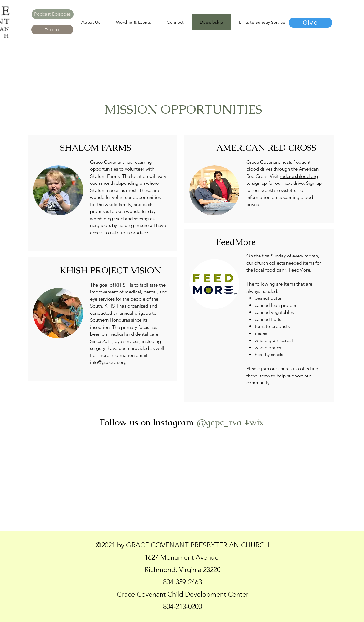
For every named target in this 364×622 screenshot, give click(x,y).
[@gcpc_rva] (219, 422)
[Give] (310, 23)
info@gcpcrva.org (108, 362)
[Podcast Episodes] (53, 14)
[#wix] (255, 422)
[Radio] (52, 30)
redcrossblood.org (299, 176)
